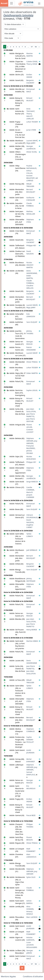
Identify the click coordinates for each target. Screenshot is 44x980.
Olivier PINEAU (32, 362)
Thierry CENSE (32, 64)
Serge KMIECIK (32, 482)
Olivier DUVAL (32, 152)
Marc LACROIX (32, 917)
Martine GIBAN (32, 641)
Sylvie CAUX (31, 877)
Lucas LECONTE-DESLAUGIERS (32, 945)
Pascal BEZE (31, 815)
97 (32, 47)
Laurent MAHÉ (32, 141)
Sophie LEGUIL (32, 390)
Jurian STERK (31, 130)
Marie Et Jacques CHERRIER (30, 495)
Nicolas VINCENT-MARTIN (30, 265)
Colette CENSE (32, 61)
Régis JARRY (31, 143)
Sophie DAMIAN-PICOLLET (30, 740)
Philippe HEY (31, 245)
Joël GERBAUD (32, 550)
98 (36, 47)
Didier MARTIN (32, 373)
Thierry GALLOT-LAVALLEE (30, 116)
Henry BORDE (32, 630)
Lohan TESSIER (32, 122)
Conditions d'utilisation (33, 976)
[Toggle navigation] (11, 3)
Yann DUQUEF (32, 322)
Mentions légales (8, 976)
